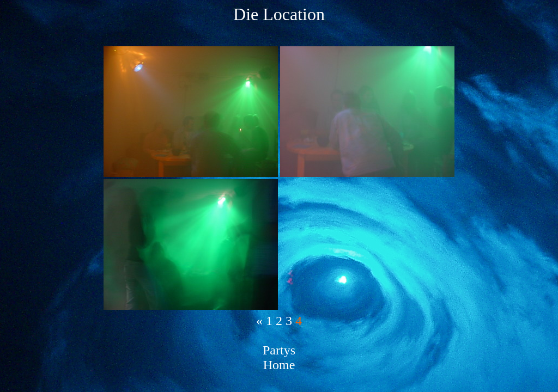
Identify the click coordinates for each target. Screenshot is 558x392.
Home (279, 365)
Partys (279, 350)
